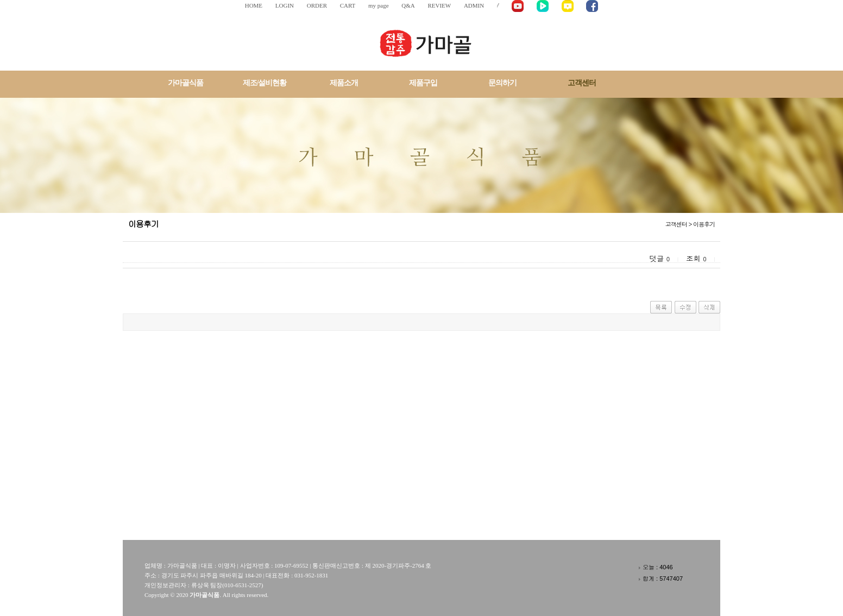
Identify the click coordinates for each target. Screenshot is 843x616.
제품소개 (344, 83)
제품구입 (423, 83)
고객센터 (582, 83)
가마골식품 (185, 83)
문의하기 (502, 83)
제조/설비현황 (265, 83)
